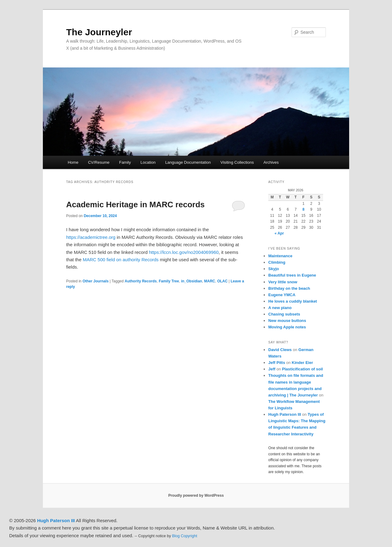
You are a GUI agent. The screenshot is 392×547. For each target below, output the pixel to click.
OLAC (222, 281)
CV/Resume (99, 162)
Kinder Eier (302, 363)
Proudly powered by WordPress (196, 495)
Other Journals (95, 281)
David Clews (280, 350)
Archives (271, 162)
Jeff (272, 369)
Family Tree (169, 281)
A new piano (280, 308)
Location (148, 162)
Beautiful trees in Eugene (292, 275)
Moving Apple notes (287, 327)
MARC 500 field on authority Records (121, 260)
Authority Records (141, 281)
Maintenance (280, 256)
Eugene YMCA (282, 295)
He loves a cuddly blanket (293, 301)
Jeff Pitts (277, 363)
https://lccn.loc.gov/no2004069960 (184, 252)
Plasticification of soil (303, 369)
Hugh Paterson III (285, 414)
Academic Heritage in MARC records (135, 205)
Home (73, 162)
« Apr (279, 233)
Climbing (277, 262)
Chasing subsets (284, 314)
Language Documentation (188, 162)
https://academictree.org (91, 237)
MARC (209, 281)
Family (125, 162)
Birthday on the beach (289, 288)
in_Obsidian (192, 281)
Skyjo (274, 269)
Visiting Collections (237, 162)
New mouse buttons (287, 321)
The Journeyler (99, 32)
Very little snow (283, 282)
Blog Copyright (185, 536)
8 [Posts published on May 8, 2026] (303, 209)
